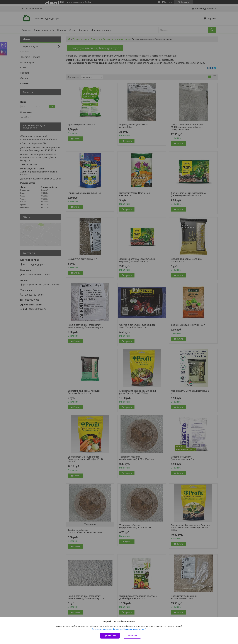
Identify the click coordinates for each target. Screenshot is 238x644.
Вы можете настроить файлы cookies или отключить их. (118, 629)
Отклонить (132, 636)
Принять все (110, 636)
